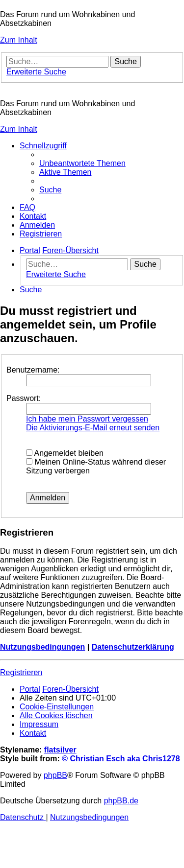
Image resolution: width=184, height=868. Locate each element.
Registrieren (21, 672)
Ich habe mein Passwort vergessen (87, 419)
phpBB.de (121, 801)
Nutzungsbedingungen (42, 647)
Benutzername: (33, 370)
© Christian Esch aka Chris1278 (121, 759)
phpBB (55, 775)
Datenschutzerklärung (133, 647)
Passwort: (24, 398)
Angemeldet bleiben (65, 453)
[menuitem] (82, 163)
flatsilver (60, 750)
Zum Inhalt (19, 40)
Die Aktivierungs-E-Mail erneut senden (93, 428)
